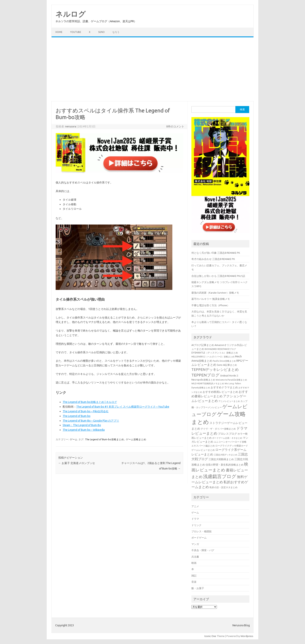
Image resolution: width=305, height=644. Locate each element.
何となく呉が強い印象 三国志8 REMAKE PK (216, 253)
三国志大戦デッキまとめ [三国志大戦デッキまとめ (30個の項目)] (226, 455)
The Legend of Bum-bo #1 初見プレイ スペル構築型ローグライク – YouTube (123, 407)
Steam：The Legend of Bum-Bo (82, 425)
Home (59, 32)
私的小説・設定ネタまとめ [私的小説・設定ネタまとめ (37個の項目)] (223, 487)
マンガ (195, 544)
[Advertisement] (152, 69)
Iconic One (210, 636)
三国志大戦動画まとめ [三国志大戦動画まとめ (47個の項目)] (221, 459)
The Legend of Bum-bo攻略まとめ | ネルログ (90, 402)
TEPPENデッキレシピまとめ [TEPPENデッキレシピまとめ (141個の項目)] (215, 369)
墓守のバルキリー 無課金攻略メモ (211, 299)
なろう (116, 32)
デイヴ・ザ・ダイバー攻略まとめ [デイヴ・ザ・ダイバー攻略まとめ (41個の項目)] (218, 429)
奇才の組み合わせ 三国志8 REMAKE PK (213, 259)
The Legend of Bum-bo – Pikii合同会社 (86, 411)
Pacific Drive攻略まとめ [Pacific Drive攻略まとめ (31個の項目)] (224, 361)
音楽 (194, 582)
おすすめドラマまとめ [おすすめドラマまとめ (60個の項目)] (224, 387)
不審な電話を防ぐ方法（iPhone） (210, 305)
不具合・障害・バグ (203, 550)
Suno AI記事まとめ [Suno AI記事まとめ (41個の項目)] (227, 365)
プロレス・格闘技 (202, 531)
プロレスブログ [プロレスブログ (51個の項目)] (227, 434)
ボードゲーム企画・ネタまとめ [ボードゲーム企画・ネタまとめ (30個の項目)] (227, 438)
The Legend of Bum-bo (77, 416)
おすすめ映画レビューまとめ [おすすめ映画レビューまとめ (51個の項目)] (220, 392)
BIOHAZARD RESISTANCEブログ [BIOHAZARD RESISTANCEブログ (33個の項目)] (220, 349)
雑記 (194, 576)
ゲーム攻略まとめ (136, 439)
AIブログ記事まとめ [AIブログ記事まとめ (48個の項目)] (203, 345)
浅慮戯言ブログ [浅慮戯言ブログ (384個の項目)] (220, 476)
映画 (194, 563)
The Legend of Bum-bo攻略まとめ (104, 439)
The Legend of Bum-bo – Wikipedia (84, 430)
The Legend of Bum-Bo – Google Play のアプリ (91, 421)
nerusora (71, 126)
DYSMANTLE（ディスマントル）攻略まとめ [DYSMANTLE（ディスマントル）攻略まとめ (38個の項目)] (215, 353)
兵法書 (195, 557)
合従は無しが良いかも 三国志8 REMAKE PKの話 (218, 276)
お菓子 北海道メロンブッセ (77, 463)
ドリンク (196, 525)
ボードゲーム (199, 538)
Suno (101, 32)
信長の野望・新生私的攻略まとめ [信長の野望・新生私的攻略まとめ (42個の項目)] (225, 465)
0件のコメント (175, 126)
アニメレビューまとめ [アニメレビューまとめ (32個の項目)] (229, 401)
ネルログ (71, 14)
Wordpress (247, 636)
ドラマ (195, 519)
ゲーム (74, 439)
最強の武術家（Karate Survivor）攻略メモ (215, 293)
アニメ (195, 506)
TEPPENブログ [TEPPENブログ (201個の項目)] (206, 375)
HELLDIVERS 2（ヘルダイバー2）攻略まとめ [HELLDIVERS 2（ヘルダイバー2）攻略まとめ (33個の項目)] (213, 357)
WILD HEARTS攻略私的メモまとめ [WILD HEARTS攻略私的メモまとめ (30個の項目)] (208, 383)
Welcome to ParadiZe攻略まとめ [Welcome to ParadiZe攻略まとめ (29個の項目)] (231, 380)
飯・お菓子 (198, 588)
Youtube (76, 32)
